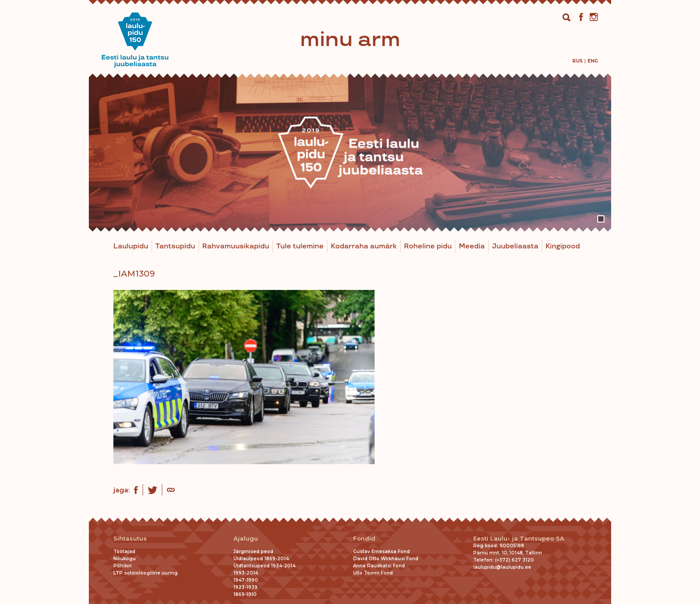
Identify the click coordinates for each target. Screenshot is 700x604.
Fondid (364, 539)
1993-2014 (246, 573)
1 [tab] (601, 219)
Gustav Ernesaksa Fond (381, 552)
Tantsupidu (175, 246)
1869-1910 (245, 594)
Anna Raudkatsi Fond (379, 566)
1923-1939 (246, 587)
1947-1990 (246, 580)
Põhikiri (123, 566)
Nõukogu (125, 559)
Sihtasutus (130, 539)
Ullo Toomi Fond (373, 573)
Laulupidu (131, 246)
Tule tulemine (300, 246)
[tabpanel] (350, 153)
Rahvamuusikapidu (236, 246)
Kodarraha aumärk (364, 246)
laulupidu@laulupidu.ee (502, 567)
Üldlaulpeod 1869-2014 (261, 559)
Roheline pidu (428, 246)
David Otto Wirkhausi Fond (386, 559)
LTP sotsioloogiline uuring (146, 573)
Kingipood (563, 246)
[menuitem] (577, 61)
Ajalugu (246, 539)
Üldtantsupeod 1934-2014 (265, 566)
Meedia (472, 246)
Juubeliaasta (515, 246)
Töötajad (124, 552)
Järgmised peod (253, 552)
